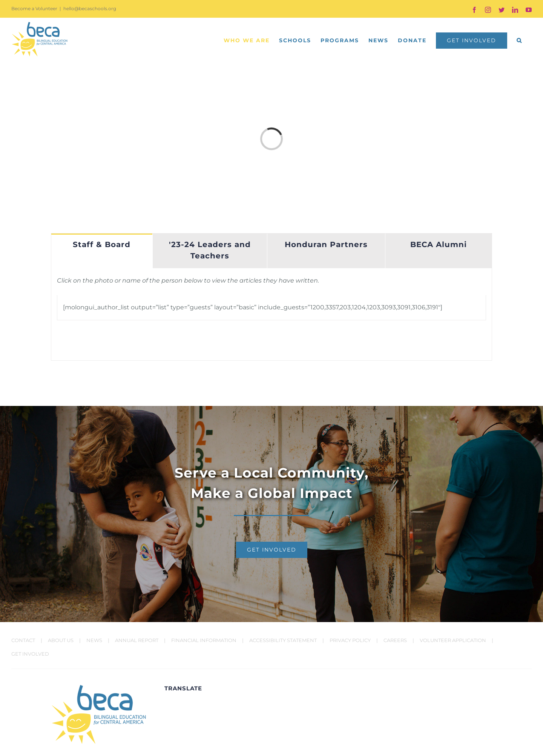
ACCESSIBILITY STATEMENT (283, 640)
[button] (519, 40)
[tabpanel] (271, 314)
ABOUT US (61, 640)
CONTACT (23, 640)
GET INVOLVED (30, 654)
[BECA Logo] (99, 687)
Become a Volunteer (34, 8)
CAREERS (395, 640)
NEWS (94, 640)
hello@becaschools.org (90, 8)
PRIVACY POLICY (350, 640)
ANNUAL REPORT (137, 640)
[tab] (102, 251)
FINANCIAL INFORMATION (204, 640)
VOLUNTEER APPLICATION (453, 640)
